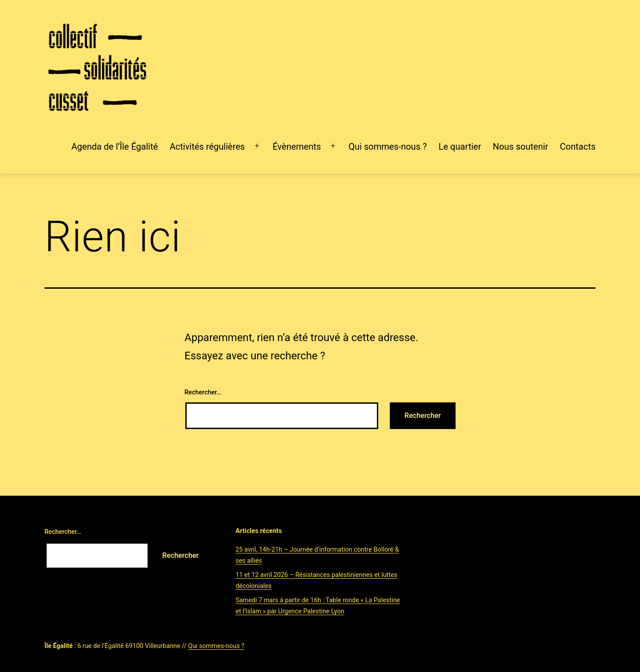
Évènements (297, 147)
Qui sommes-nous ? (388, 147)
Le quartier (460, 147)
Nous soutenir (521, 147)
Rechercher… (203, 392)
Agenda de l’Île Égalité (115, 147)
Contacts (578, 147)
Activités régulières (207, 147)
